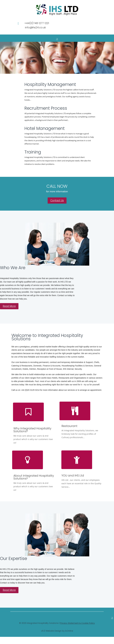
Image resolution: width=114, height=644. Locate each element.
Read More (9, 306)
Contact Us (57, 200)
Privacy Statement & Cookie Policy (77, 623)
